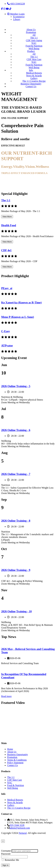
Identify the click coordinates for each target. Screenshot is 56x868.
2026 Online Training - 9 (16, 570)
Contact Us (31, 86)
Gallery (34, 78)
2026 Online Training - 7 (16, 474)
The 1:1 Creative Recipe (34, 81)
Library (17, 19)
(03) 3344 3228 (17, 825)
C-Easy (6, 331)
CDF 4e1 (6, 250)
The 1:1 (34, 38)
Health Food (9, 225)
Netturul (23, 833)
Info (31, 70)
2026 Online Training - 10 (16, 611)
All (34, 35)
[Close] (3, 841)
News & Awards (34, 76)
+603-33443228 (16, 4)
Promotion (31, 32)
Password (6, 854)
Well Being (34, 49)
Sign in (5, 865)
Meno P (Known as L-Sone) (18, 317)
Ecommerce (19, 17)
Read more (6, 696)
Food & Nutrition (34, 46)
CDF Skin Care (34, 59)
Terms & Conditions (17, 760)
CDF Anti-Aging (34, 40)
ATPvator (7, 346)
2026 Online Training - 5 (16, 386)
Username (6, 851)
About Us (31, 30)
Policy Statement (15, 763)
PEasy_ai (7, 288)
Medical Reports (34, 73)
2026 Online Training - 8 (16, 521)
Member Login (16, 14)
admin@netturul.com (20, 828)
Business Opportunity (31, 84)
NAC (34, 43)
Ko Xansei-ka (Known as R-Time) (21, 302)
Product (31, 51)
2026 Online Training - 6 (16, 430)
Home (10, 749)
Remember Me (12, 860)
